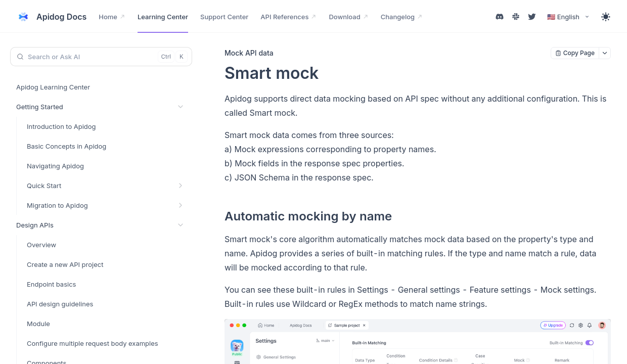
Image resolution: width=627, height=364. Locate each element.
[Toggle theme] (606, 17)
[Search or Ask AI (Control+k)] (101, 57)
